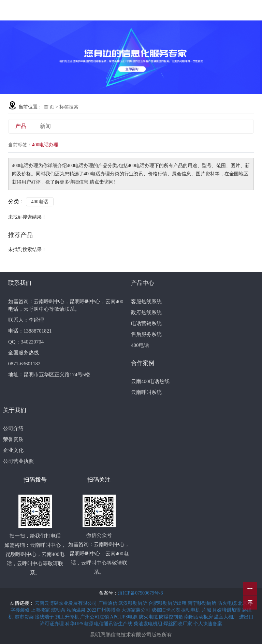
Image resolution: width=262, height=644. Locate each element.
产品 (21, 126)
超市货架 (25, 617)
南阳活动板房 (199, 617)
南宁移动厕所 (203, 603)
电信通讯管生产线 (114, 624)
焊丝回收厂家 (178, 624)
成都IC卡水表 (166, 610)
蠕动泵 (59, 610)
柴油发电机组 (149, 624)
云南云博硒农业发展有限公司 (67, 603)
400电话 (40, 202)
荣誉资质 (13, 439)
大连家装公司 (136, 610)
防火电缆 (228, 603)
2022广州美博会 (104, 610)
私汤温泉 (77, 610)
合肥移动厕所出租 (168, 603)
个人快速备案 (208, 624)
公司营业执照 (18, 461)
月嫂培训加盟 (227, 610)
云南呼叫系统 (146, 392)
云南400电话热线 (150, 381)
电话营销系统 (146, 323)
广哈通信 (108, 603)
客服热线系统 (146, 302)
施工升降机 (68, 617)
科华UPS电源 (80, 624)
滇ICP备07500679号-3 (140, 593)
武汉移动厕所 (133, 603)
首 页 (49, 107)
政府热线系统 (146, 312)
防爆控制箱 (172, 617)
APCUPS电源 (125, 617)
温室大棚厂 (227, 617)
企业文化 (13, 450)
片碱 (207, 610)
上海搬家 (41, 610)
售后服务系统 (146, 334)
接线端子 (45, 617)
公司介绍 (13, 428)
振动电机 (191, 610)
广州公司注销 (95, 617)
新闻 (45, 126)
